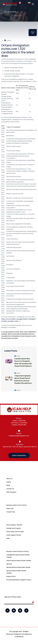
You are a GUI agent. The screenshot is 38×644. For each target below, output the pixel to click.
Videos (9, 482)
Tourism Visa (11, 512)
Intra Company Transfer (14, 525)
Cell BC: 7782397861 (19, 421)
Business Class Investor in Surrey (18, 551)
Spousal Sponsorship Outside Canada (16, 572)
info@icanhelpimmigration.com (19, 436)
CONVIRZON (19, 637)
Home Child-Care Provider (15, 532)
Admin (8, 40)
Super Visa (10, 508)
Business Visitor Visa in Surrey (16, 505)
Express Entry (11, 576)
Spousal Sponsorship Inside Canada (18, 567)
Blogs (8, 485)
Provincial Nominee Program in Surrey (19, 580)
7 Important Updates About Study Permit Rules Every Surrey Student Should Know (23, 379)
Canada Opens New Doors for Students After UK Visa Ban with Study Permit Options (23, 362)
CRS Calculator (11, 492)
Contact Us (10, 489)
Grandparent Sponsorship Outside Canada (18, 556)
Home (8, 16)
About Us (9, 479)
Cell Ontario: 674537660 (19, 423)
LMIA (8, 538)
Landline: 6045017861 (19, 425)
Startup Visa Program (14, 528)
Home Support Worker (14, 535)
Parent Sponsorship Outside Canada (19, 560)
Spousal (9, 564)
